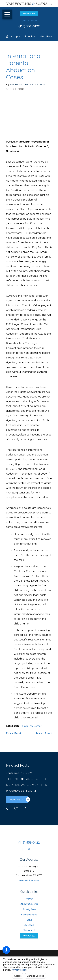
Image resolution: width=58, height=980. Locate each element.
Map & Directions (29, 880)
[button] (6, 950)
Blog (29, 920)
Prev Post (14, 733)
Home (29, 899)
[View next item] (24, 808)
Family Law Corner (31, 726)
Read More (19, 799)
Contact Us (29, 930)
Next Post (44, 733)
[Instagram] (36, 849)
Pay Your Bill (29, 14)
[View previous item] (9, 808)
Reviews (29, 925)
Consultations (29, 914)
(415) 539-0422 (29, 26)
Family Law (29, 909)
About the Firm (29, 904)
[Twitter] (29, 849)
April (17, 36)
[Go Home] (8, 36)
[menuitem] (29, 899)
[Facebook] (22, 849)
